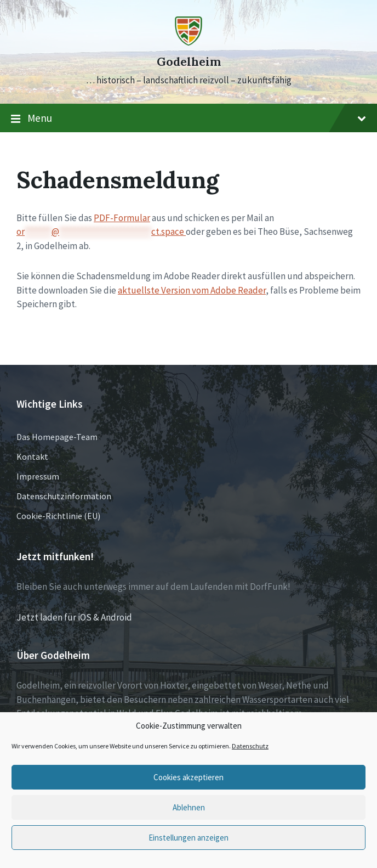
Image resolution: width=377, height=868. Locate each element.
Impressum (38, 476)
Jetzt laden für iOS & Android (74, 617)
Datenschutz (250, 746)
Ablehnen (189, 807)
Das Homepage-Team (57, 437)
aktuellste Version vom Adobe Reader (192, 290)
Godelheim (189, 62)
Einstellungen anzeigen (188, 838)
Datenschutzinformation (64, 496)
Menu (188, 119)
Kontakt (32, 456)
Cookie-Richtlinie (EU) (58, 516)
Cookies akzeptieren (188, 777)
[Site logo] (188, 42)
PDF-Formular (122, 218)
